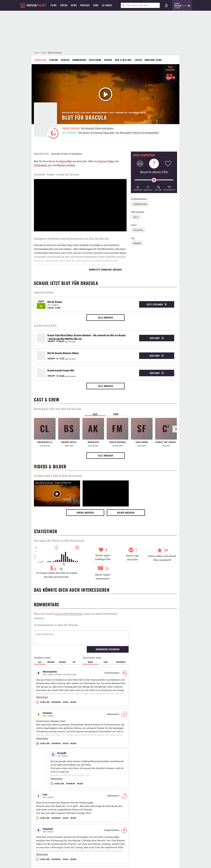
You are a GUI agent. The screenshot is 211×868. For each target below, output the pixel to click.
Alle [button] (40, 662)
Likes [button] (106, 662)
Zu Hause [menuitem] (107, 5)
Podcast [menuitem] (85, 5)
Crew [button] (116, 414)
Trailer (65, 60)
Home (37, 53)
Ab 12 (136, 217)
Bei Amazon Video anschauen (97, 128)
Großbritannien (140, 204)
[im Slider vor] (176, 429)
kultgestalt (48, 836)
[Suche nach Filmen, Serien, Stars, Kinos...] (140, 5)
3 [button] (38, 702)
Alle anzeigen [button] (105, 317)
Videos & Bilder (50, 466)
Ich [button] (74, 662)
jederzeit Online (44, 292)
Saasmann (47, 713)
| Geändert (59, 674)
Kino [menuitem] (96, 5)
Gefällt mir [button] (45, 702)
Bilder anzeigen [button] (126, 513)
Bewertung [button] (121, 662)
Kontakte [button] (51, 662)
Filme (44, 53)
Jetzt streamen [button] (157, 304)
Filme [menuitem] (54, 5)
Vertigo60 (62, 753)
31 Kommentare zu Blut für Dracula (56, 625)
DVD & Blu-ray (123, 60)
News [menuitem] (74, 5)
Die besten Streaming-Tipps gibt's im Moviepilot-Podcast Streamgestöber (119, 133)
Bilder (108, 60)
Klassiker (137, 243)
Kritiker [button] (63, 662)
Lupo (45, 794)
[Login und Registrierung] (166, 5)
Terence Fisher (106, 161)
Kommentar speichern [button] (108, 649)
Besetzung (95, 60)
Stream (54, 60)
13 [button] (37, 743)
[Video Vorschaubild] (57, 494)
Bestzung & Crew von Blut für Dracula (57, 409)
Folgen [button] (66, 702)
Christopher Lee (43, 165)
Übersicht (41, 60)
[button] (138, 188)
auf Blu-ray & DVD (45, 326)
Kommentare (79, 60)
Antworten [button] (56, 702)
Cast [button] (95, 414)
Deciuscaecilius (50, 671)
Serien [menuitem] (64, 5)
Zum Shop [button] (157, 338)
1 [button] (37, 825)
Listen (138, 60)
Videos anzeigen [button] (85, 513)
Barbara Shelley (66, 165)
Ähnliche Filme (153, 60)
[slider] (154, 180)
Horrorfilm (138, 230)
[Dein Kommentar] (81, 638)
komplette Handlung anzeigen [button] (105, 269)
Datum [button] (90, 662)
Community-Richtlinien (69, 614)
